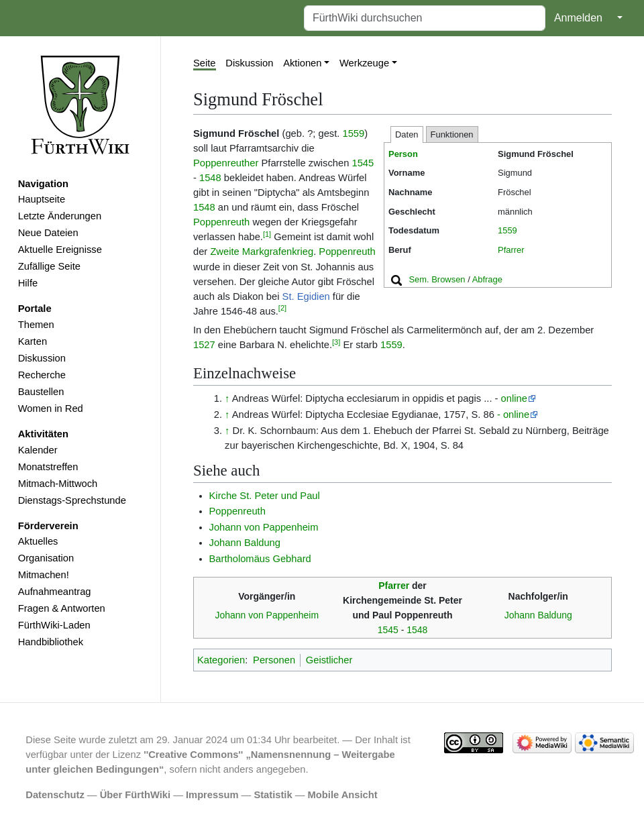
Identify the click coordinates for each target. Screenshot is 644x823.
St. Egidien (306, 296)
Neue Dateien (48, 233)
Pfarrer (511, 250)
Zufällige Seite (49, 266)
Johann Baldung (245, 543)
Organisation (46, 558)
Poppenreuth (221, 222)
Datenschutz (55, 795)
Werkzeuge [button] (364, 63)
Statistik (273, 795)
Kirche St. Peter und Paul (265, 496)
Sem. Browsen (437, 279)
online (514, 398)
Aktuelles (38, 541)
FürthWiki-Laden (54, 625)
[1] (267, 234)
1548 (210, 178)
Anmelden (578, 18)
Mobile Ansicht (343, 795)
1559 (507, 230)
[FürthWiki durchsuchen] (425, 18)
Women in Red (51, 408)
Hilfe (28, 283)
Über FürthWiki (135, 795)
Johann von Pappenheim (264, 527)
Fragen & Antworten (62, 608)
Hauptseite (42, 199)
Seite (205, 63)
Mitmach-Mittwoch (58, 484)
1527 (204, 345)
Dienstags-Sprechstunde (72, 500)
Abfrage (487, 279)
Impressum (212, 795)
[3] (336, 342)
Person (403, 154)
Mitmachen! (44, 575)
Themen (36, 325)
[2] (282, 308)
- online (513, 415)
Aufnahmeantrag (55, 592)
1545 (363, 163)
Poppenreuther (226, 163)
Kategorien (221, 660)
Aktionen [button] (302, 63)
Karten (33, 341)
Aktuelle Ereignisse (60, 250)
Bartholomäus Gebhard (260, 559)
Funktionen (452, 134)
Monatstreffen (48, 467)
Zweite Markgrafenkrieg (262, 252)
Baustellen (41, 392)
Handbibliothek (51, 642)
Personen (274, 660)
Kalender (38, 450)
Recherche (42, 375)
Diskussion (42, 358)
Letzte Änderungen (60, 216)
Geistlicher (329, 660)
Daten (407, 134)
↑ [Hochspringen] (227, 398)
